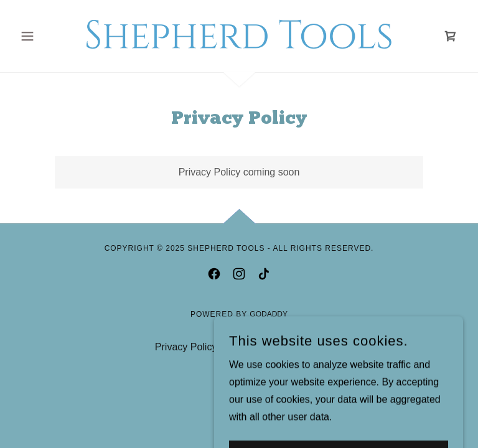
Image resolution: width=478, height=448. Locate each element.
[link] (239, 35)
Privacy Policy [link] (186, 347)
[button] (49, 36)
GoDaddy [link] (269, 314)
